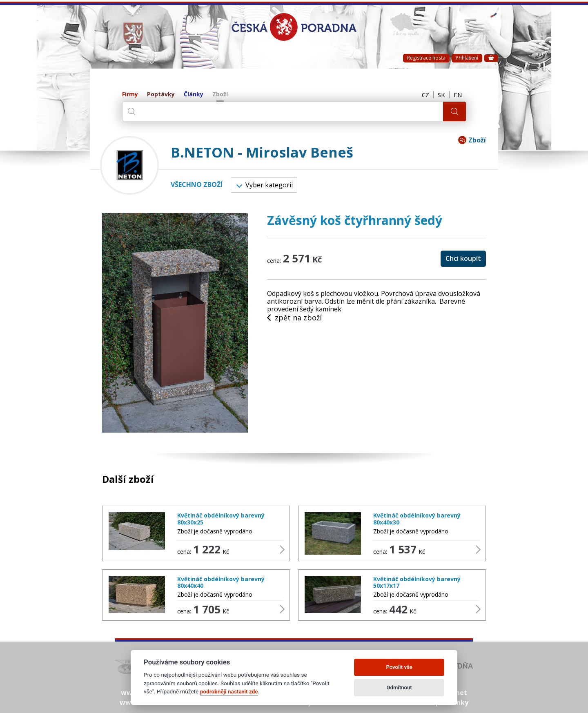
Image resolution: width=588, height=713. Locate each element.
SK (441, 95)
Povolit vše (399, 667)
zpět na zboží (294, 318)
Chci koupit (463, 258)
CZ (425, 95)
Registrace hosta (426, 58)
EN (458, 95)
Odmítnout (399, 687)
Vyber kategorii (265, 185)
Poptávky (161, 94)
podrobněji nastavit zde (229, 691)
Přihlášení (467, 58)
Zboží (220, 94)
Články (194, 94)
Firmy (130, 94)
